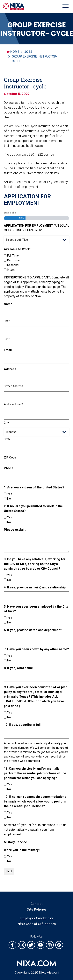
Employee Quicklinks (36, 918)
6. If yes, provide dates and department (33, 630)
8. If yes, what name (18, 668)
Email (8, 350)
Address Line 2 (13, 404)
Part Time (13, 260)
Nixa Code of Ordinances (37, 924)
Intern (11, 270)
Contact (37, 904)
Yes (10, 494)
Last (7, 339)
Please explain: (15, 530)
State (7, 439)
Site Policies (37, 909)
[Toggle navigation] (66, 6)
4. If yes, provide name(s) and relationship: (35, 587)
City (6, 423)
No (9, 499)
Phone (9, 468)
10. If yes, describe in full (22, 725)
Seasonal (13, 265)
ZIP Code (10, 458)
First (7, 321)
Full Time (13, 256)
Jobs (28, 52)
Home (13, 52)
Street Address (14, 386)
